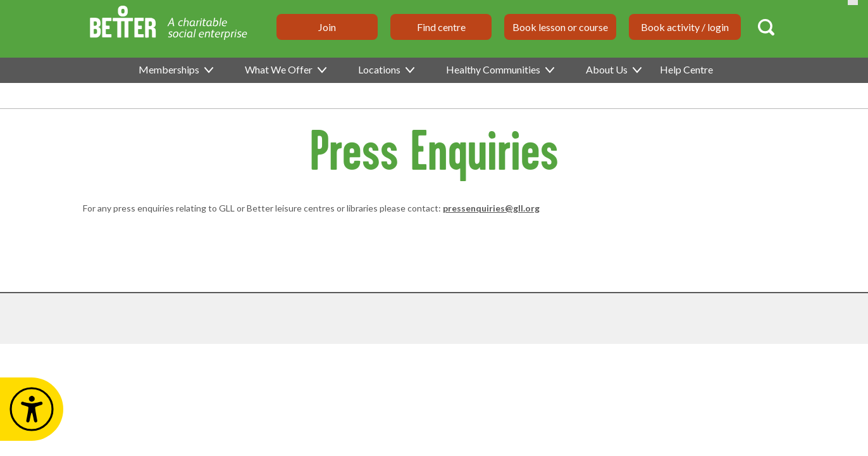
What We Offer (285, 69)
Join (327, 27)
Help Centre (686, 69)
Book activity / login (685, 27)
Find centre (441, 27)
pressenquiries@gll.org (491, 208)
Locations (386, 69)
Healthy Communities (499, 69)
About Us (613, 69)
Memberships (175, 69)
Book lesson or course (560, 27)
